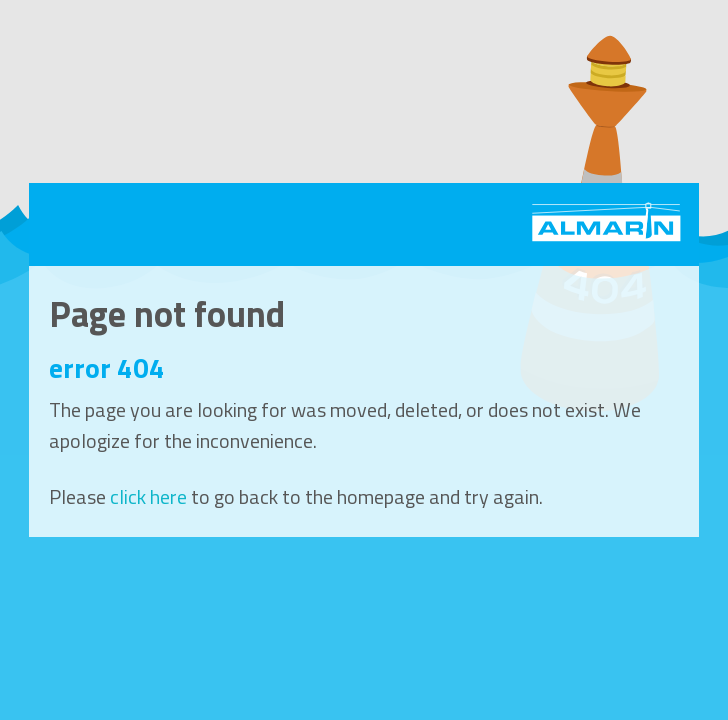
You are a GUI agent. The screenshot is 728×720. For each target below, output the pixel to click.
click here (148, 496)
